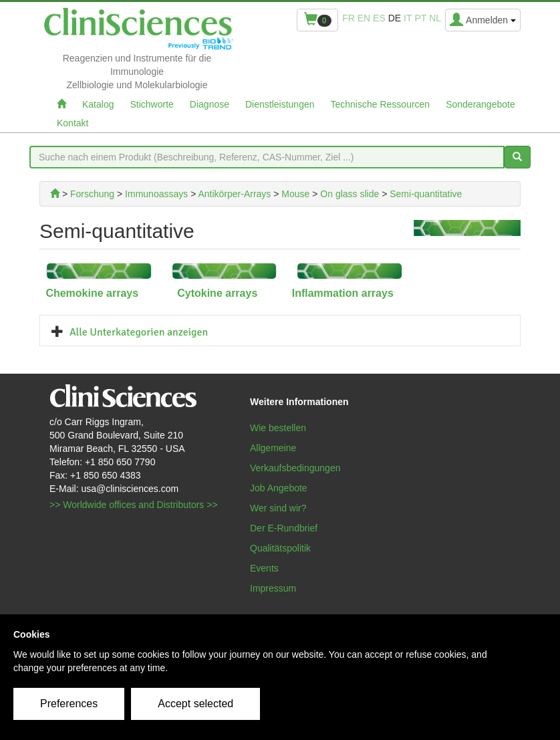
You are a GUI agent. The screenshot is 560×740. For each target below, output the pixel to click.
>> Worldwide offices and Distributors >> (134, 505)
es (379, 18)
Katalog (98, 104)
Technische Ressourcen (381, 104)
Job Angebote (279, 488)
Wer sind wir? (278, 508)
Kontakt (73, 123)
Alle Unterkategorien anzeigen (139, 332)
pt (420, 18)
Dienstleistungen (280, 104)
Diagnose (209, 104)
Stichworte (151, 104)
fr (348, 18)
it (408, 18)
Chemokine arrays (92, 293)
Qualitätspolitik (280, 548)
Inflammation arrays (343, 293)
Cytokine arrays (217, 293)
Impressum (273, 588)
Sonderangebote (480, 104)
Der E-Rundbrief (284, 528)
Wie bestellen (278, 428)
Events (264, 568)
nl (435, 18)
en (364, 18)
